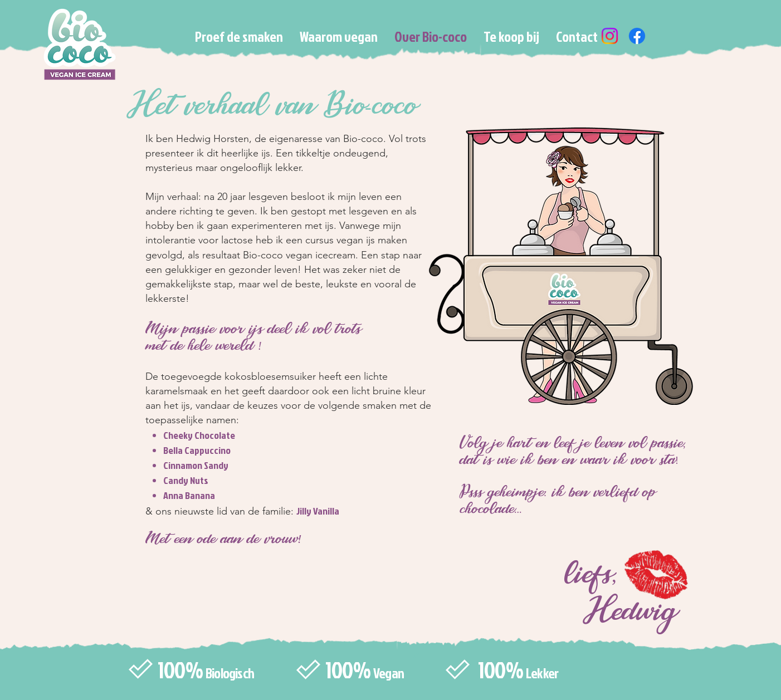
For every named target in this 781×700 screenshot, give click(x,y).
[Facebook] (637, 36)
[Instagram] (610, 36)
